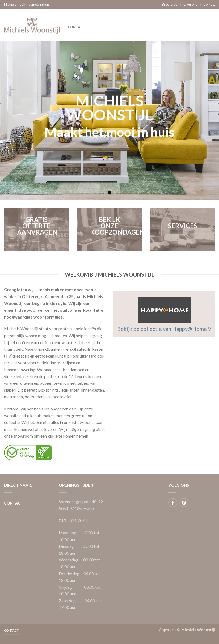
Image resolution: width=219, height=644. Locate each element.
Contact (209, 4)
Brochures (170, 4)
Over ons (190, 4)
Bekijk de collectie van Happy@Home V (164, 329)
